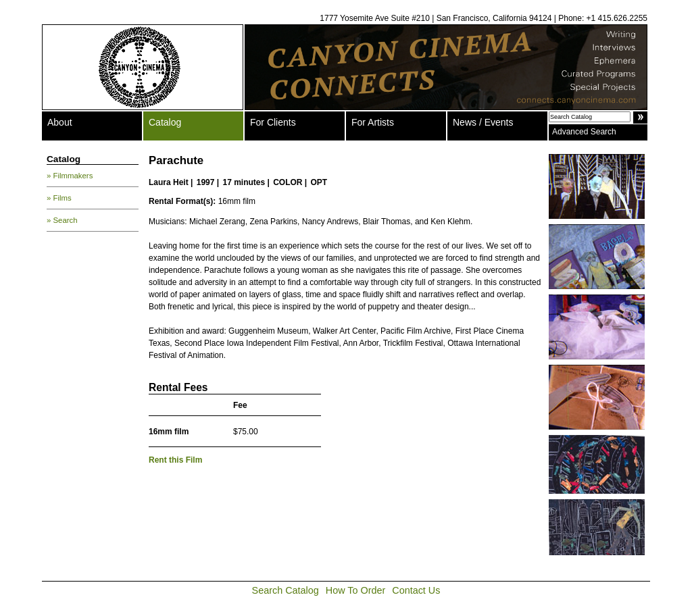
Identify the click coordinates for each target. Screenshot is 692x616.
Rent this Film (175, 460)
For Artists (373, 122)
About (60, 122)
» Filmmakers (70, 176)
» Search (62, 220)
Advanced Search (584, 132)
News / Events (483, 122)
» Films (59, 198)
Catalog (165, 122)
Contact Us (416, 590)
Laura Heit (169, 182)
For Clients (273, 122)
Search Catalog (286, 590)
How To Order (356, 590)
